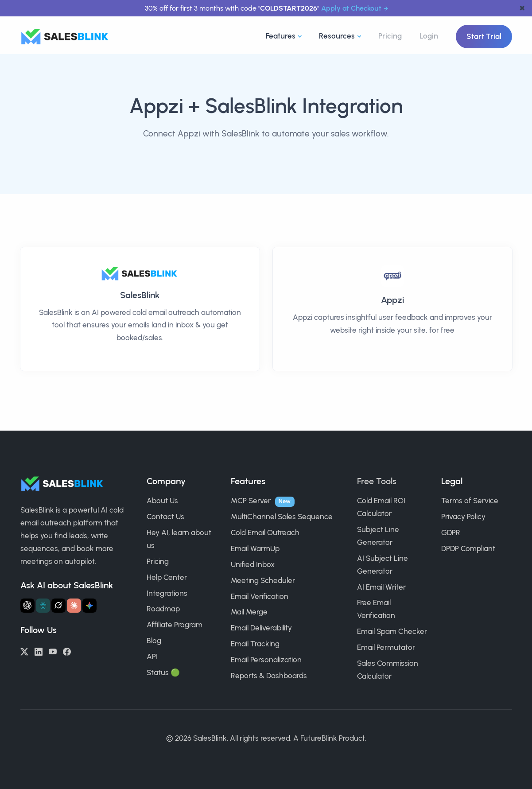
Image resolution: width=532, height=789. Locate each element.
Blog (154, 641)
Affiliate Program (175, 625)
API (152, 657)
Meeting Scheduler (263, 580)
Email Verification (260, 596)
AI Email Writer (381, 587)
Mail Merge (249, 612)
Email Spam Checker (392, 631)
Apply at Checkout (351, 8)
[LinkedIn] (39, 651)
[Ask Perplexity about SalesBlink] (43, 606)
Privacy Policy (463, 517)
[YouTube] (53, 651)
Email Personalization (266, 660)
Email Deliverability (261, 628)
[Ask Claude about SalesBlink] (74, 606)
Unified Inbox (253, 564)
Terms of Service (470, 501)
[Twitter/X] (24, 651)
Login (429, 36)
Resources (337, 36)
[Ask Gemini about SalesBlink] (89, 606)
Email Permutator (386, 647)
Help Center (167, 577)
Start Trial (484, 36)
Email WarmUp (255, 548)
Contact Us (165, 517)
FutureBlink (319, 738)
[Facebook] (67, 651)
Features (281, 36)
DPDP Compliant (468, 548)
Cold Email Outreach (265, 532)
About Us (162, 501)
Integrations (167, 593)
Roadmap (163, 609)
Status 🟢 (163, 672)
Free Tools (377, 481)
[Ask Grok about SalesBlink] (58, 606)
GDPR (451, 532)
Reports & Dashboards (269, 676)
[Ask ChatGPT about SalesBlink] (27, 606)
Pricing (390, 36)
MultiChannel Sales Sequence (282, 517)
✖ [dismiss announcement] (522, 8)
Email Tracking (255, 644)
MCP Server (251, 501)
